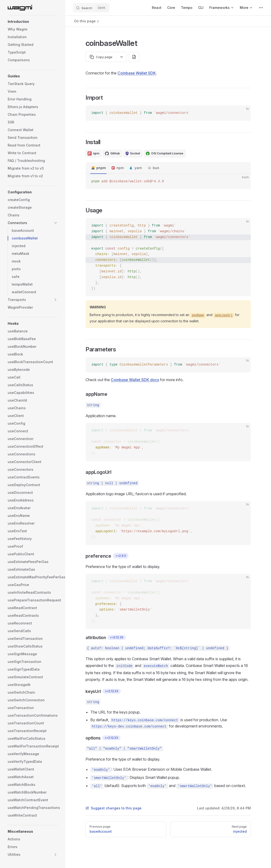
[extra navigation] (261, 8)
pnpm (101, 168)
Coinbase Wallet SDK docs (135, 380)
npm (120, 168)
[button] (33, 22)
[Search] (91, 8)
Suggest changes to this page (114, 808)
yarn (138, 168)
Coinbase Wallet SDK (137, 73)
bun (156, 168)
